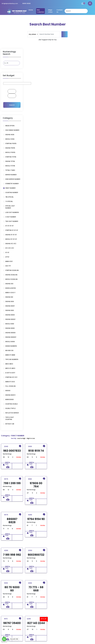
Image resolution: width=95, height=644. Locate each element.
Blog (29, 625)
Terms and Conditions (56, 622)
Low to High (81, 50)
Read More (10, 627)
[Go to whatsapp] (4, 639)
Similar (42, 69)
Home (31, 10)
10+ (10, 528)
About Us (31, 619)
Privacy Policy (53, 619)
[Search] (76, 11)
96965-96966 (77, 629)
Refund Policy (53, 616)
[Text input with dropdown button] (50, 34)
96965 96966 (26, 3)
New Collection (40, 11)
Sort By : (73, 50)
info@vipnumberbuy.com (10, 3)
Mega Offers (50, 11)
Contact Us (60, 11)
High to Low (90, 50)
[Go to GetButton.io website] (4, 642)
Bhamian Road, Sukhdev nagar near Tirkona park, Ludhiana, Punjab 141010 (79, 618)
